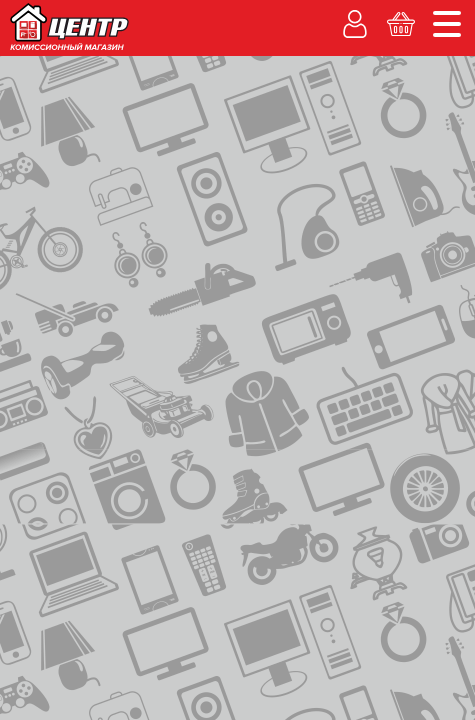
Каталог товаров (79, 182)
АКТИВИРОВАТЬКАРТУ (365, 386)
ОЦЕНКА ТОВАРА (365, 295)
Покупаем (55, 132)
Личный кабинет (248, 157)
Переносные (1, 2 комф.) (93, 417)
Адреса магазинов (306, 15)
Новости (427, 15)
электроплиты (275, 219)
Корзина (412, 157)
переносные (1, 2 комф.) (87, 235)
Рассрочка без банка (203, 132)
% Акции (346, 132)
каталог (145, 219)
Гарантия (50, 154)
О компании (188, 15)
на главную (63, 217)
